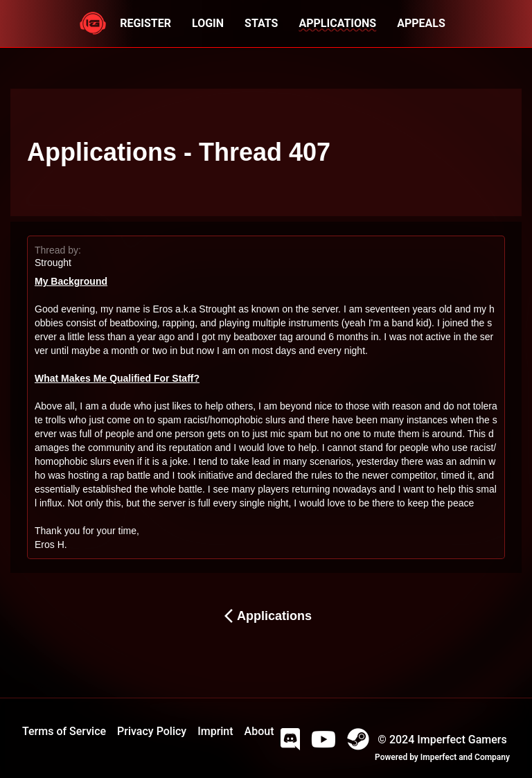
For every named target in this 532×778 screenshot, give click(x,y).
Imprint (215, 731)
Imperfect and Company (465, 757)
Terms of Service (64, 731)
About (259, 731)
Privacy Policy (152, 731)
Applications (266, 616)
